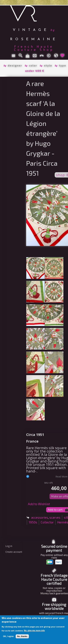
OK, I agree (8, 636)
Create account (14, 552)
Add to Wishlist (39, 504)
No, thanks (22, 636)
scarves (55, 517)
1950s (33, 522)
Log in (9, 546)
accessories (40, 517)
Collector (47, 522)
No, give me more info (34, 631)
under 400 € (35, 71)
